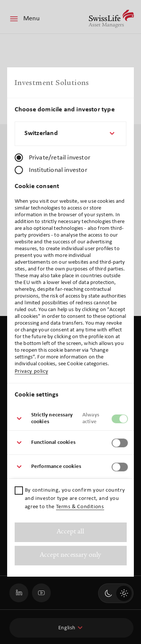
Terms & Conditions (80, 507)
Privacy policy (31, 371)
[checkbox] (19, 491)
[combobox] (71, 134)
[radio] (19, 158)
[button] (71, 419)
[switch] (120, 419)
